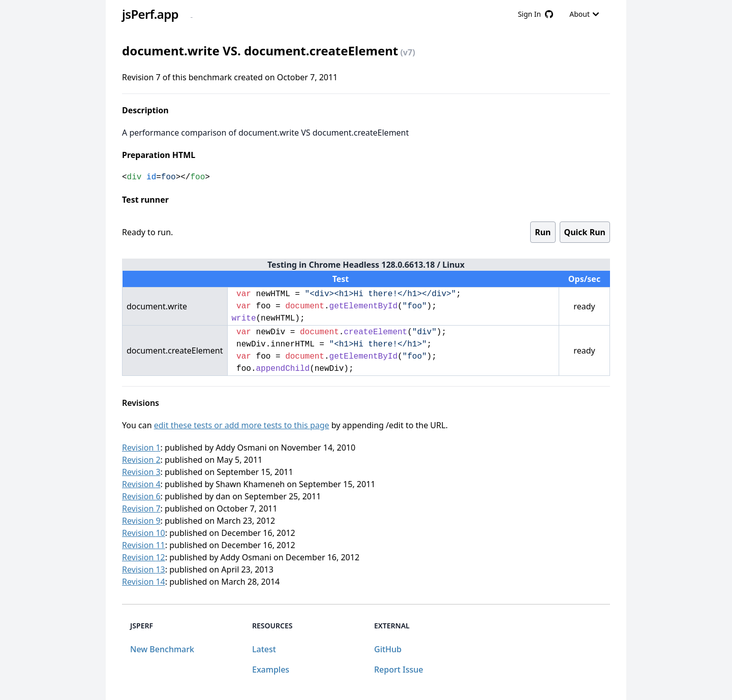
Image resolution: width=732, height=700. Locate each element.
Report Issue (399, 670)
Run (543, 232)
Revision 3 (141, 472)
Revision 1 (141, 448)
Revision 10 (144, 533)
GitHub (388, 649)
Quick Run (585, 232)
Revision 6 (141, 496)
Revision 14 (144, 582)
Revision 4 (141, 484)
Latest (264, 649)
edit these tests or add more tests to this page (242, 425)
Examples (271, 670)
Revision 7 (141, 508)
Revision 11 (144, 545)
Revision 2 (141, 460)
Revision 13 (144, 569)
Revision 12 (144, 557)
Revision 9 (141, 521)
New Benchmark (162, 649)
